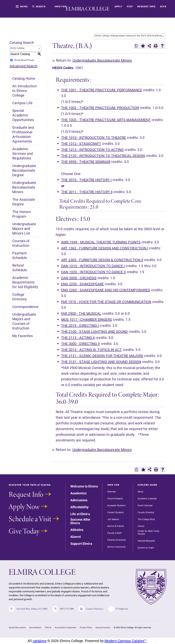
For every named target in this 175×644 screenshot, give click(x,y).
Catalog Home (24, 78)
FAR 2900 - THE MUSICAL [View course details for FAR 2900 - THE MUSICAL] (81, 313)
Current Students (116, 512)
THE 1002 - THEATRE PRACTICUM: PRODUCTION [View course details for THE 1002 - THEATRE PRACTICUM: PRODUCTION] (100, 108)
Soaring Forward (103, 628)
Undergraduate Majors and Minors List (24, 228)
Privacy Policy (86, 628)
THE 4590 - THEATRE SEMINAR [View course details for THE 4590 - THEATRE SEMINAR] (86, 162)
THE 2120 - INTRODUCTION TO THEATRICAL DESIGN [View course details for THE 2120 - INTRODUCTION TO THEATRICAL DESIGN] (103, 155)
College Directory (19, 297)
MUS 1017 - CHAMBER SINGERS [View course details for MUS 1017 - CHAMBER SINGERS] (87, 319)
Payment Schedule (20, 255)
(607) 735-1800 (64, 609)
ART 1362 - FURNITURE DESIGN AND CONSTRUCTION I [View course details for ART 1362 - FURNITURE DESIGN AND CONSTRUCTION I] (105, 248)
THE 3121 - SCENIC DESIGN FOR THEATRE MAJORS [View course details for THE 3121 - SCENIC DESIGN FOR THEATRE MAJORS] (102, 356)
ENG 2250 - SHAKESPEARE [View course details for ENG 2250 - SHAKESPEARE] (83, 284)
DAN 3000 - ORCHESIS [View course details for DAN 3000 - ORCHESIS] (79, 278)
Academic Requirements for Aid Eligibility (25, 282)
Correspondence (25, 307)
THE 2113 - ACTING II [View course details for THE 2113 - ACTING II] (78, 337)
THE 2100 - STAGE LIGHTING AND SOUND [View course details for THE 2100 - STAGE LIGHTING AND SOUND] (95, 331)
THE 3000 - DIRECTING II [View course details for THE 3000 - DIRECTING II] (80, 343)
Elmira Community (117, 547)
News (140, 492)
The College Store (146, 519)
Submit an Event (146, 548)
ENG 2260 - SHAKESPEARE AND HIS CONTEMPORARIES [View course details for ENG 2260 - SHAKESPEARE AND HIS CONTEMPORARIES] (106, 290)
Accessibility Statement (65, 628)
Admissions (79, 500)
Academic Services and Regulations (22, 153)
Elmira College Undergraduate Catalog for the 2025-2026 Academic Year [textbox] (130, 36)
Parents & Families (116, 540)
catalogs (40, 641)
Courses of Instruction (21, 243)
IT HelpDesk (119, 609)
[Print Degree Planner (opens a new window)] (136, 46)
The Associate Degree (24, 202)
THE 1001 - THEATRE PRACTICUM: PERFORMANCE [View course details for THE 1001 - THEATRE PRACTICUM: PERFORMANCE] (102, 90)
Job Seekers (113, 519)
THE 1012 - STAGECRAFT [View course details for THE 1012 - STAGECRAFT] (81, 143)
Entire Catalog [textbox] (17, 48)
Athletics (77, 530)
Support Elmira (81, 544)
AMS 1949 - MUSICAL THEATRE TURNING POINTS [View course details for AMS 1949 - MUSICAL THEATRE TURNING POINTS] (101, 242)
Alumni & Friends (116, 526)
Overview (112, 492)
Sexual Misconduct (17, 628)
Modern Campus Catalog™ (126, 641)
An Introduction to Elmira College (24, 91)
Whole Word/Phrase (24, 60)
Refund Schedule (20, 268)
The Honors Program (21, 214)
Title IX (48, 628)
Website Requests (146, 541)
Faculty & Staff (115, 533)
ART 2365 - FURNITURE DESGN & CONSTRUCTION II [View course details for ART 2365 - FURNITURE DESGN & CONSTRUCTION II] (102, 260)
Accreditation (35, 628)
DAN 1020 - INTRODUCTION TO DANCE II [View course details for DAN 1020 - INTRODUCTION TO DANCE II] (93, 272)
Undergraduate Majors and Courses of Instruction (24, 321)
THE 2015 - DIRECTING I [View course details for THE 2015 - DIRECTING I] (80, 325)
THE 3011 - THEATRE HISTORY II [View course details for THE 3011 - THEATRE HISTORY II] (87, 192)
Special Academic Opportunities (23, 115)
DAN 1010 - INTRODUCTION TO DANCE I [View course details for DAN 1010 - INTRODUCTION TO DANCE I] (93, 266)
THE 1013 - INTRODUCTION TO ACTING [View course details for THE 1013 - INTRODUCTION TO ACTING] (92, 149)
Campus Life (22, 103)
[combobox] (130, 36)
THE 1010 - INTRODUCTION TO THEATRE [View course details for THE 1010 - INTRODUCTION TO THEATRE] (94, 137)
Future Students (115, 498)
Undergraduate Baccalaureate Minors (24, 187)
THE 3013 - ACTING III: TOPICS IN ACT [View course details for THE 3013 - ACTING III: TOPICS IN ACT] (91, 350)
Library (141, 526)
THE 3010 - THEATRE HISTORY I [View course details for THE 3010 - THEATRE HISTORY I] (86, 180)
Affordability (80, 507)
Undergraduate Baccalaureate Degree (24, 170)
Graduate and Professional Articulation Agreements (23, 134)
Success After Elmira (80, 521)
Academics (78, 493)
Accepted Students (116, 505)
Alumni (76, 537)
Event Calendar (145, 505)
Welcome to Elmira (84, 486)
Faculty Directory (146, 512)
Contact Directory (92, 609)
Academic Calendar (147, 498)
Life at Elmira (80, 514)
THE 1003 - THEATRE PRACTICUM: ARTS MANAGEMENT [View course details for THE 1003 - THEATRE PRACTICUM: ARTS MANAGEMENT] (106, 120)
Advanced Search (23, 66)
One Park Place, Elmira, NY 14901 (28, 609)
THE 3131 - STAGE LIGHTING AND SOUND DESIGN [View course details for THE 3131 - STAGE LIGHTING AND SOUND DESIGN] (101, 362)
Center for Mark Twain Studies (149, 532)
